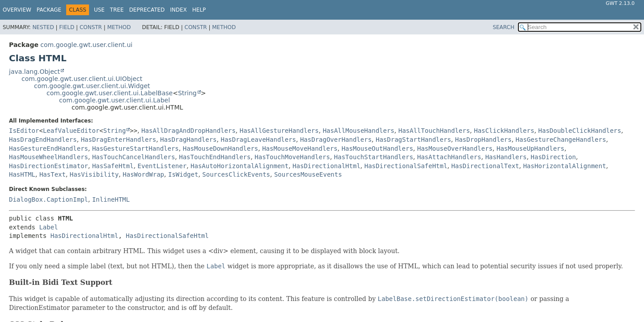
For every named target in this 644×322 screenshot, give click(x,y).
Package (49, 10)
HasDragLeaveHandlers (258, 140)
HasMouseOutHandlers (377, 148)
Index (178, 10)
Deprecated (147, 10)
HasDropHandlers (483, 140)
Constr (91, 27)
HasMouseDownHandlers (221, 148)
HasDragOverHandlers (336, 140)
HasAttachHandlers (449, 157)
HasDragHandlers (188, 140)
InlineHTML (111, 199)
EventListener (162, 166)
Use (99, 10)
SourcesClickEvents (236, 174)
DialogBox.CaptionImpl (49, 199)
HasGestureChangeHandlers (561, 140)
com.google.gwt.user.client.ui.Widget (92, 86)
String (187, 93)
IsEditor (24, 131)
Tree (117, 10)
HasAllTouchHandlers (434, 131)
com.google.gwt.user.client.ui (86, 45)
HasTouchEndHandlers (215, 157)
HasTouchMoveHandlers (292, 157)
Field (67, 27)
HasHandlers (506, 157)
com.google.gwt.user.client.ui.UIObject (82, 79)
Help (199, 10)
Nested (43, 27)
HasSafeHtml (113, 166)
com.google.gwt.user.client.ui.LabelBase (110, 93)
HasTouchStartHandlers (374, 157)
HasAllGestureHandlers (279, 131)
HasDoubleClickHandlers (580, 131)
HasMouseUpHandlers (530, 148)
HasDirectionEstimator (49, 166)
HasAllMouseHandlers (359, 131)
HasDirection (553, 157)
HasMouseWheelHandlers (49, 157)
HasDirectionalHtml (326, 166)
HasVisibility (94, 174)
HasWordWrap (143, 174)
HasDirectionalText (485, 166)
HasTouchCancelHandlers (133, 157)
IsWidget (183, 174)
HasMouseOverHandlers (455, 148)
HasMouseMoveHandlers (300, 148)
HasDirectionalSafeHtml (406, 166)
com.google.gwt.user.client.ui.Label (114, 100)
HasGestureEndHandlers (49, 148)
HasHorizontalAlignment (565, 166)
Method (119, 27)
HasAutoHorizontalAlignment (239, 166)
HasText (53, 174)
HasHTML (22, 174)
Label (48, 227)
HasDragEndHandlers (43, 140)
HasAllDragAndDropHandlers (189, 131)
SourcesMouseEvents (308, 174)
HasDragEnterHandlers (119, 140)
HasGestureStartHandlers (136, 148)
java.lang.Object (34, 72)
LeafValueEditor (71, 131)
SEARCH (504, 27)
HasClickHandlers (504, 131)
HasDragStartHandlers (413, 140)
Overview (17, 10)
